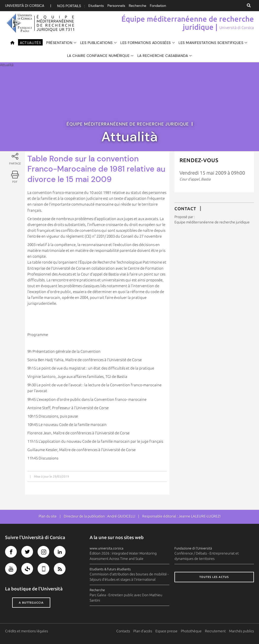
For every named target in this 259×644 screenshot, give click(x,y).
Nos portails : (71, 6)
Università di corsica (25, 6)
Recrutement (215, 631)
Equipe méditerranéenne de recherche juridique (212, 222)
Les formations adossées (146, 43)
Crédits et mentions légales (27, 631)
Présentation (59, 43)
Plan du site (48, 516)
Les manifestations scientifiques (211, 43)
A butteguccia (31, 603)
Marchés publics (241, 631)
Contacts (123, 631)
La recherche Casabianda (163, 56)
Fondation (158, 6)
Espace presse (166, 631)
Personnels (116, 6)
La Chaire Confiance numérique (98, 56)
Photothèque (191, 631)
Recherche (137, 6)
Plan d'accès (143, 631)
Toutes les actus (214, 577)
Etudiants (96, 6)
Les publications (96, 43)
